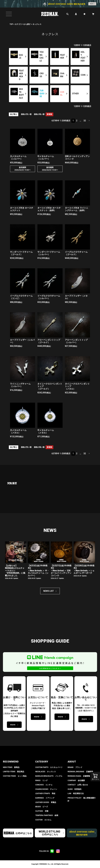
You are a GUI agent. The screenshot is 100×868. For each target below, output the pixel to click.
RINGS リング (41, 780)
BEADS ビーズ (42, 807)
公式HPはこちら (24, 833)
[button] (89, 121)
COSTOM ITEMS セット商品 (15, 776)
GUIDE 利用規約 (75, 789)
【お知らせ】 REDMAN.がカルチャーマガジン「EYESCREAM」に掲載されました (15, 571)
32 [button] (85, 121)
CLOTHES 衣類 (42, 811)
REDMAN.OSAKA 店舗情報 (79, 776)
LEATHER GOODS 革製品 (46, 802)
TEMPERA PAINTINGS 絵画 (47, 815)
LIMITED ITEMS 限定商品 (14, 772)
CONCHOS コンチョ (44, 785)
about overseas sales (82, 833)
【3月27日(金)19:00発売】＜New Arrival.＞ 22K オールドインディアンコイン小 (61, 571)
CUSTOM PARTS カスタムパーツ (49, 767)
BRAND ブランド (75, 767)
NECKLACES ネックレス (46, 772)
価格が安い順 (26, 114)
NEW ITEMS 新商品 (11, 767)
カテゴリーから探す (23, 24)
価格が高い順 (39, 114)
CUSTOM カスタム (43, 820)
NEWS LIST (49, 591)
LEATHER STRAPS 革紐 (45, 793)
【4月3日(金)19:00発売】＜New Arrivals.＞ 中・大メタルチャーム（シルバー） (38, 571)
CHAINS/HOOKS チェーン (46, 789)
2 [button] (77, 121)
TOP (11, 24)
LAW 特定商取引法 (76, 793)
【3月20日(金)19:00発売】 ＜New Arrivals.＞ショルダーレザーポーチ (84, 569)
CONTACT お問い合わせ (78, 785)
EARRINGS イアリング (45, 798)
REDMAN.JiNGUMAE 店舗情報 (80, 772)
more (92, 4)
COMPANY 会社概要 (76, 780)
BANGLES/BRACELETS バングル (49, 776)
